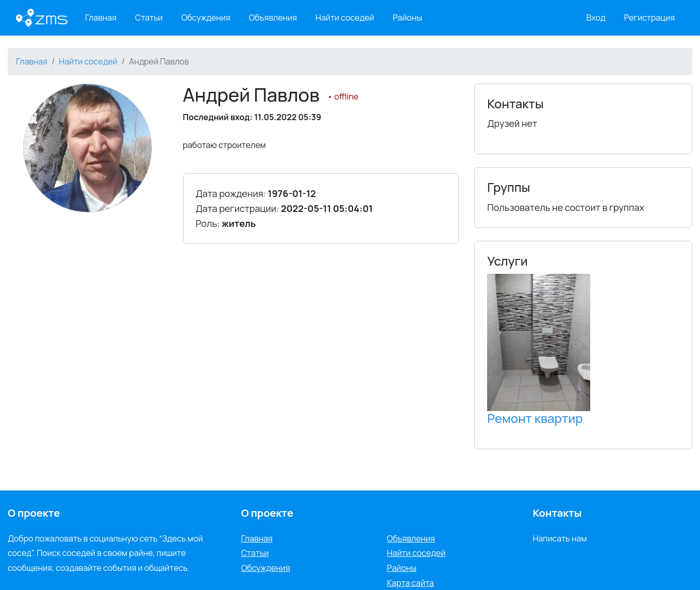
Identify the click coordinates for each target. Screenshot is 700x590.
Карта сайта (411, 583)
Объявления (273, 18)
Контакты (557, 513)
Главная (101, 18)
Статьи (149, 18)
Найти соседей (345, 18)
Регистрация (650, 18)
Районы (407, 18)
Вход (596, 18)
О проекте (267, 513)
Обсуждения (206, 18)
